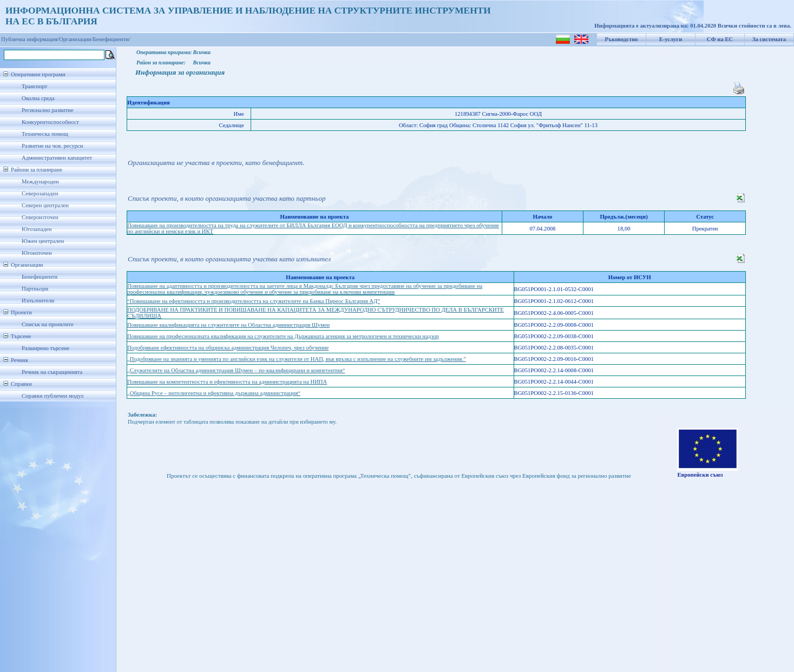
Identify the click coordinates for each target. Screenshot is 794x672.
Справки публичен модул (53, 396)
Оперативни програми (38, 74)
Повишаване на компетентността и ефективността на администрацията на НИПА (227, 382)
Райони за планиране (37, 170)
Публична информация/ (30, 39)
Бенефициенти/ (112, 39)
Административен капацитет (57, 158)
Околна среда (38, 98)
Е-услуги (671, 39)
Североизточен (40, 217)
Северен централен (45, 205)
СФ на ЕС (720, 39)
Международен (40, 182)
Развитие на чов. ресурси (53, 146)
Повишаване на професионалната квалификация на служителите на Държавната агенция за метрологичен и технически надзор (283, 336)
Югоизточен (37, 253)
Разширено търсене (45, 348)
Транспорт (34, 86)
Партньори (35, 289)
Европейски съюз (700, 475)
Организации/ (76, 39)
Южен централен (43, 241)
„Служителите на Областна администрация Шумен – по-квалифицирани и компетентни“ (236, 370)
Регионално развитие (48, 110)
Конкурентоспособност (50, 122)
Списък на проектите (48, 324)
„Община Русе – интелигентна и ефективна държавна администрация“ (214, 393)
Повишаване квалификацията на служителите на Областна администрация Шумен (228, 325)
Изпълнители (38, 301)
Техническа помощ (45, 134)
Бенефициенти (40, 277)
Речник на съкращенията (52, 372)
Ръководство (622, 39)
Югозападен (37, 229)
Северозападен (40, 193)
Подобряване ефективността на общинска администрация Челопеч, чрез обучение (228, 348)
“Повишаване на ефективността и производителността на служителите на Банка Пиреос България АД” (254, 301)
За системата (769, 39)
